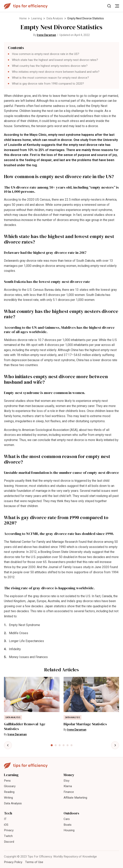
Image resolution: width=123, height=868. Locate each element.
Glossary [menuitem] (10, 786)
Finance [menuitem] (69, 792)
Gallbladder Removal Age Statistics (25, 726)
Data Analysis (55, 18)
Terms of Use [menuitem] (34, 862)
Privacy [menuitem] (9, 830)
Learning (37, 18)
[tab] (52, 745)
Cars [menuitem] (67, 819)
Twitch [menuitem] (8, 836)
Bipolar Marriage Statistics (85, 724)
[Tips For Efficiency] (26, 6)
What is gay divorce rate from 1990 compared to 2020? (48, 84)
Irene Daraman (46, 35)
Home (23, 18)
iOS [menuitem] (6, 825)
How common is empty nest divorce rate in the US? (46, 54)
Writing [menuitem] (8, 798)
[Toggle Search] (109, 6)
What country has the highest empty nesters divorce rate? (50, 66)
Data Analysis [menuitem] (13, 803)
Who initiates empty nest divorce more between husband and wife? (56, 72)
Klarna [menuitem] (68, 786)
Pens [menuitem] (7, 781)
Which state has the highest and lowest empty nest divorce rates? (55, 60)
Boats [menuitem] (68, 825)
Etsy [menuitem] (66, 781)
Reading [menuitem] (9, 792)
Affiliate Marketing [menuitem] (75, 798)
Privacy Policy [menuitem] (13, 862)
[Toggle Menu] (117, 6)
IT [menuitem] (5, 819)
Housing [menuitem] (69, 830)
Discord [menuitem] (9, 842)
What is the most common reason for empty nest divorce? (50, 78)
